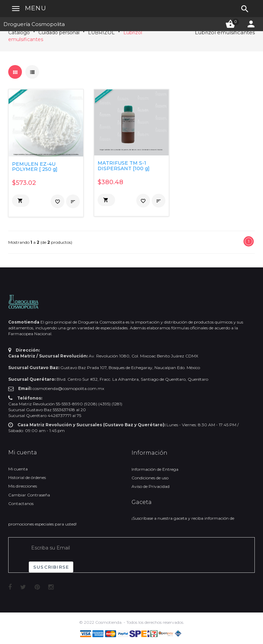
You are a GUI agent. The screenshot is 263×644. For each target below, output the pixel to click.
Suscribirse (51, 567)
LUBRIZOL (101, 33)
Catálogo (19, 33)
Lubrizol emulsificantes (225, 32)
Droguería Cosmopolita (34, 24)
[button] (21, 201)
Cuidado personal (59, 33)
